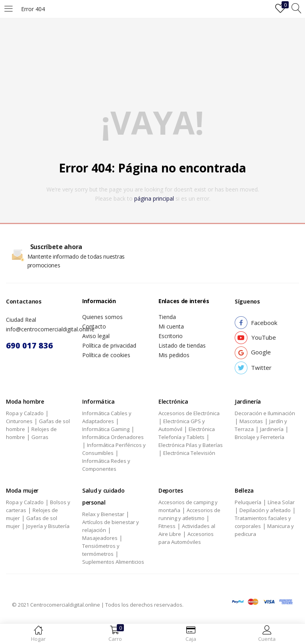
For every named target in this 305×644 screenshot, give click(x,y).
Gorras (40, 437)
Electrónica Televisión (189, 453)
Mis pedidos (174, 355)
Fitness (167, 526)
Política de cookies (106, 355)
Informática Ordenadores (113, 437)
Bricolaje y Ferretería (260, 437)
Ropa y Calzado (25, 413)
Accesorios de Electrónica (189, 413)
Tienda (167, 317)
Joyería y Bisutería (48, 526)
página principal (154, 198)
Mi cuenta (171, 326)
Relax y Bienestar (103, 514)
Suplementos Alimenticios (113, 562)
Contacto (94, 326)
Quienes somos (102, 317)
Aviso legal (96, 336)
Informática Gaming (106, 429)
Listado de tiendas (182, 345)
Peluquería (248, 502)
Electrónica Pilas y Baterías (191, 445)
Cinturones (19, 421)
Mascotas (251, 421)
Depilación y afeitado (265, 510)
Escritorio (171, 336)
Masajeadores (100, 538)
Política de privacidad (109, 345)
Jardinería (272, 429)
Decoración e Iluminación (265, 413)
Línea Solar (281, 502)
